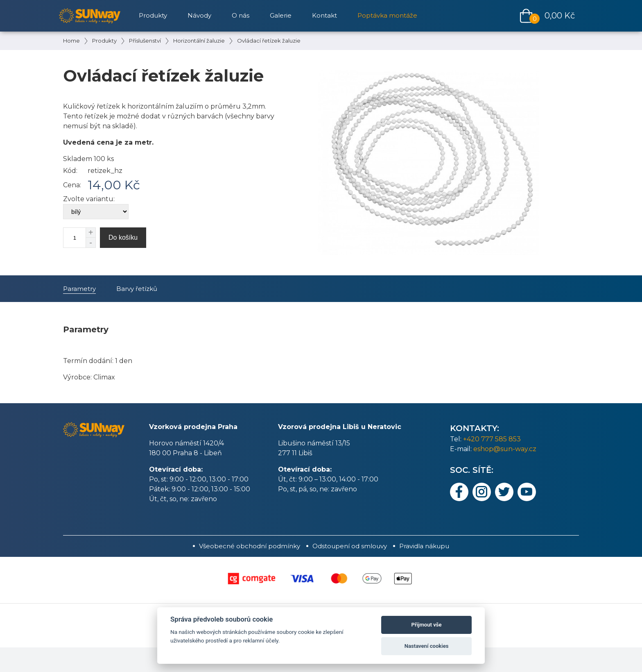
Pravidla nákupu (424, 546)
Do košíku (123, 237)
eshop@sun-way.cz (505, 449)
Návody (199, 15)
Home (71, 41)
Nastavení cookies (427, 646)
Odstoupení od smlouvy (350, 546)
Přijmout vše (427, 625)
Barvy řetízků (137, 289)
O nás (241, 15)
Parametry (79, 289)
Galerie (281, 15)
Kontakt (324, 15)
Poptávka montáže (387, 15)
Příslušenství (145, 41)
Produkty (104, 41)
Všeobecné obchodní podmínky (250, 546)
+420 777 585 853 (492, 439)
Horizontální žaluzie (199, 41)
